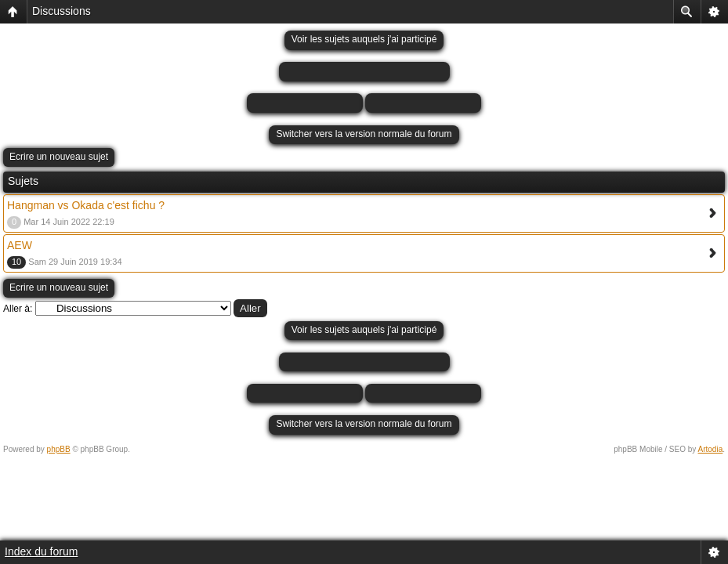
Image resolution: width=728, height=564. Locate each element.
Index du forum (41, 551)
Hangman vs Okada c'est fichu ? (86, 205)
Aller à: (18, 309)
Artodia (711, 449)
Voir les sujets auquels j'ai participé (364, 39)
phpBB (59, 449)
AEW (20, 245)
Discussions (62, 11)
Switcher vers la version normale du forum (364, 134)
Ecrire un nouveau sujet (59, 157)
